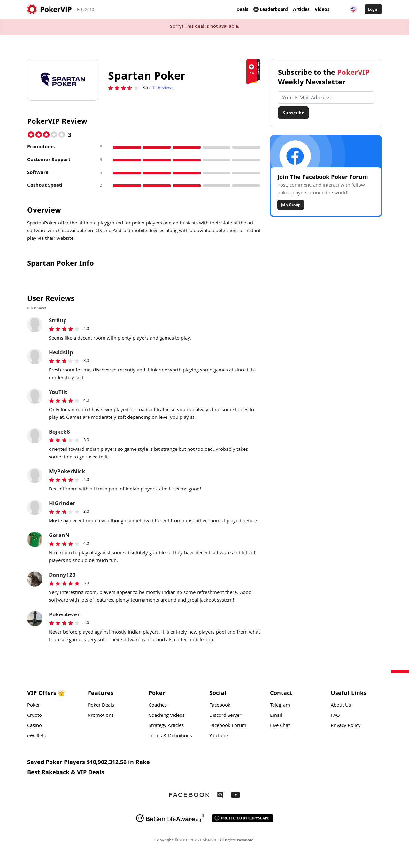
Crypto (35, 716)
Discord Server (225, 716)
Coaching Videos (167, 716)
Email (276, 716)
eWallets (36, 736)
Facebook (220, 706)
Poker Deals (101, 706)
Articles (301, 9)
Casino (35, 726)
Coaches (158, 706)
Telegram (280, 706)
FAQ (335, 716)
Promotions (101, 716)
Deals (242, 9)
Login (373, 9)
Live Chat (280, 726)
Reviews (163, 88)
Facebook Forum (228, 726)
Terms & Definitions (170, 736)
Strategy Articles (166, 726)
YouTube (219, 736)
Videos (322, 9)
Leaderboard (271, 9)
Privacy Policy (346, 726)
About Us (341, 706)
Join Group (291, 205)
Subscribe (293, 113)
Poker (34, 706)
